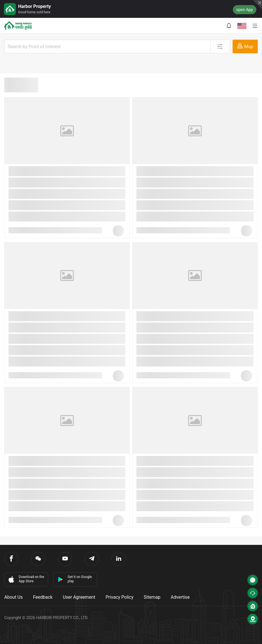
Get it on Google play (75, 579)
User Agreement (79, 597)
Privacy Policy (120, 597)
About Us (13, 597)
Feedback (43, 597)
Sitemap (152, 597)
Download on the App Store (26, 579)
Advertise (180, 597)
